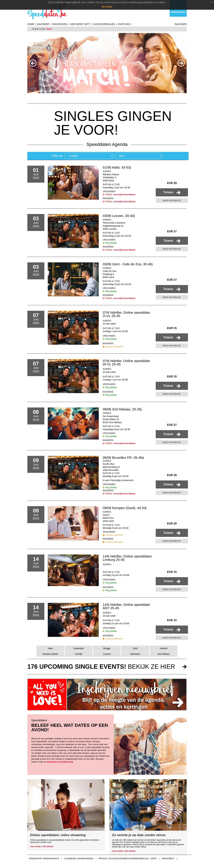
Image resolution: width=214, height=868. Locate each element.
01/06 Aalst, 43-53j (117, 167)
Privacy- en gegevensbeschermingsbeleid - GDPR (128, 859)
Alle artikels (48, 846)
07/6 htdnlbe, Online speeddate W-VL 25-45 (126, 363)
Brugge (107, 648)
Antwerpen (79, 648)
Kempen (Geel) (50, 654)
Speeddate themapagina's (44, 859)
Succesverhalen (104, 24)
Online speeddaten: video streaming (58, 835)
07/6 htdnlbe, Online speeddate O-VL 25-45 (126, 314)
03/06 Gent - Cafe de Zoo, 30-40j (128, 264)
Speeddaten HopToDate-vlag (60, 762)
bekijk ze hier (101, 667)
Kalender (43, 24)
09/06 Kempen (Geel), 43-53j (125, 508)
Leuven (107, 654)
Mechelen (135, 654)
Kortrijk (79, 654)
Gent (135, 648)
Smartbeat (168, 859)
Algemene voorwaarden (79, 859)
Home (31, 24)
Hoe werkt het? (80, 24)
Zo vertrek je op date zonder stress (139, 835)
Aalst (50, 648)
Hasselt (164, 648)
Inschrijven (60, 24)
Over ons (124, 24)
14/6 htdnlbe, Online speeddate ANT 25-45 (126, 606)
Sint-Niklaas (164, 654)
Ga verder (107, 7)
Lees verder (35, 846)
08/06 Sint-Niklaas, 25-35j (122, 409)
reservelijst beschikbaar (124, 195)
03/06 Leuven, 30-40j (119, 216)
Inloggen (181, 24)
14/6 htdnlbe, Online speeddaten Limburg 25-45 (127, 558)
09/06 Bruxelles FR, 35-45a (123, 458)
